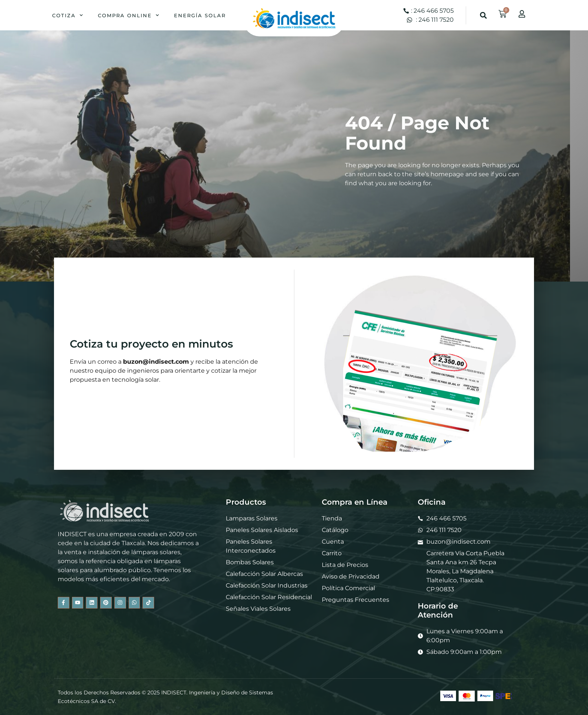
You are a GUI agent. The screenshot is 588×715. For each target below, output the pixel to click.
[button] (484, 15)
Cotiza (67, 15)
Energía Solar (200, 15)
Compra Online (128, 15)
